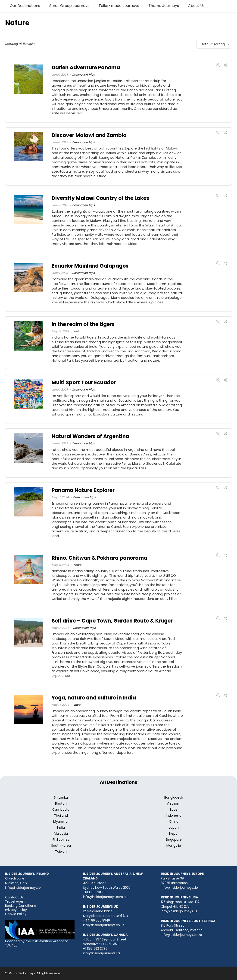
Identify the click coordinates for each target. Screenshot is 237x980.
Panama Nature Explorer (83, 490)
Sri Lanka (61, 797)
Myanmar (61, 821)
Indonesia (174, 815)
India (77, 331)
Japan (174, 827)
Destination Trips (83, 75)
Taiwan (61, 852)
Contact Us (14, 897)
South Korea (61, 846)
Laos (174, 809)
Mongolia (174, 846)
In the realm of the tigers (83, 324)
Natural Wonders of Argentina (90, 436)
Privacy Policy (16, 910)
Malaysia (61, 833)
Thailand (61, 815)
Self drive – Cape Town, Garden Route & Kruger (112, 621)
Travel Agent (15, 901)
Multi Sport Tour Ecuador (84, 383)
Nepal (77, 565)
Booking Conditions (20, 906)
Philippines (61, 840)
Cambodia (61, 809)
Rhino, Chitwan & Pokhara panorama (99, 558)
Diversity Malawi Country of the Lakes (100, 198)
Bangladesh (174, 797)
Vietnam (174, 803)
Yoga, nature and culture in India (94, 698)
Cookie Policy (16, 914)
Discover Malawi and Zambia (89, 135)
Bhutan (61, 803)
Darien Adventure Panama (86, 68)
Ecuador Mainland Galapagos (90, 266)
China (174, 821)
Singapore (174, 840)
